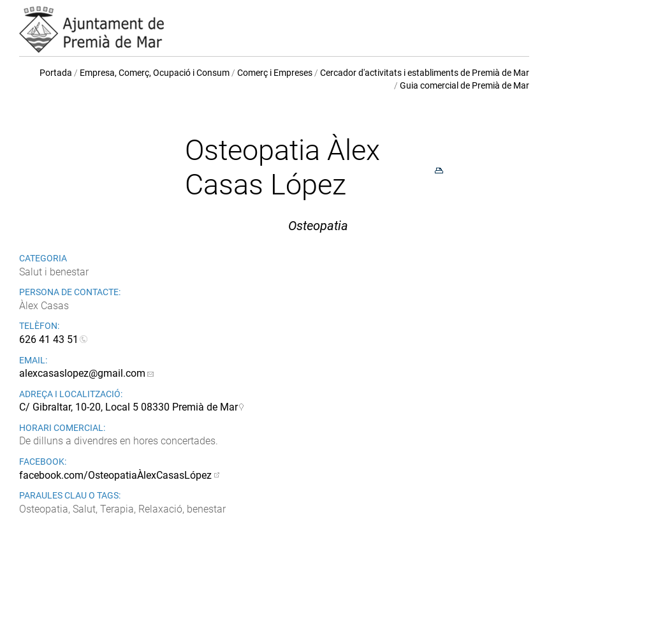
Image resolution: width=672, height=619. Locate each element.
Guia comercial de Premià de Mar (464, 85)
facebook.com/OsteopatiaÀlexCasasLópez (115, 475)
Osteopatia (318, 226)
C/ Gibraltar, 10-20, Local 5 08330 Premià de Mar (128, 407)
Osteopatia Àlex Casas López (282, 167)
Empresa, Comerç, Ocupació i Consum (155, 73)
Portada (56, 73)
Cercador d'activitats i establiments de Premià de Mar (425, 73)
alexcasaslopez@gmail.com (82, 373)
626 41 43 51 (49, 339)
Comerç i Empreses (275, 73)
